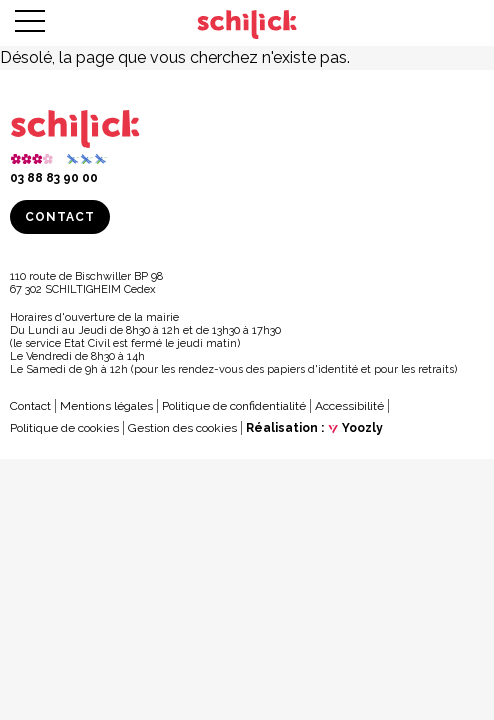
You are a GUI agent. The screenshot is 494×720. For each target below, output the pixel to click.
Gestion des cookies (182, 428)
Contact (60, 217)
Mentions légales (106, 406)
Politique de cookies (64, 428)
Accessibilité (349, 406)
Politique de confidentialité (234, 406)
